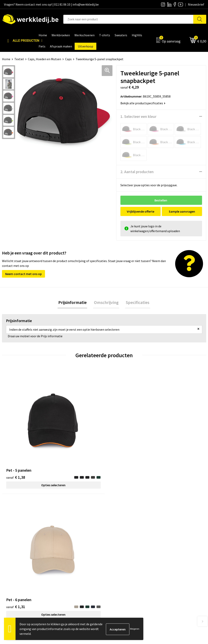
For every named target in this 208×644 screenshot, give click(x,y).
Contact (64, 542)
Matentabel (117, 560)
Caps (68, 59)
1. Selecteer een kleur (138, 116)
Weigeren (135, 629)
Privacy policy (68, 548)
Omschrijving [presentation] (106, 303)
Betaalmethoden (171, 548)
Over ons (115, 542)
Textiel (19, 59)
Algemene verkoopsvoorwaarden (81, 560)
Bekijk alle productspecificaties (143, 103)
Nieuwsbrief (117, 548)
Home (6, 59)
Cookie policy (68, 554)
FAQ (61, 566)
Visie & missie (118, 554)
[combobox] (128, 19)
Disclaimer (167, 542)
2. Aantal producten (137, 172)
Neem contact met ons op (23, 274)
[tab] (74, 303)
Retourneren (168, 554)
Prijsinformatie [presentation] (74, 303)
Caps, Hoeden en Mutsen (44, 59)
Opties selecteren (27, 439)
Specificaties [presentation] (136, 303)
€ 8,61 (169, 432)
